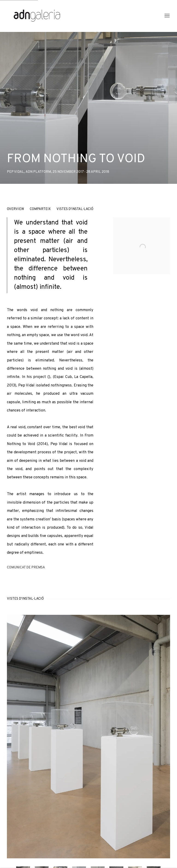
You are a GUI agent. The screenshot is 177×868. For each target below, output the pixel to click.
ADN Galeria (37, 16)
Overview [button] (15, 209)
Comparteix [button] (40, 209)
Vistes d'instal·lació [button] (75, 209)
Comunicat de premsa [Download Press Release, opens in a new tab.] (26, 568)
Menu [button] (167, 16)
